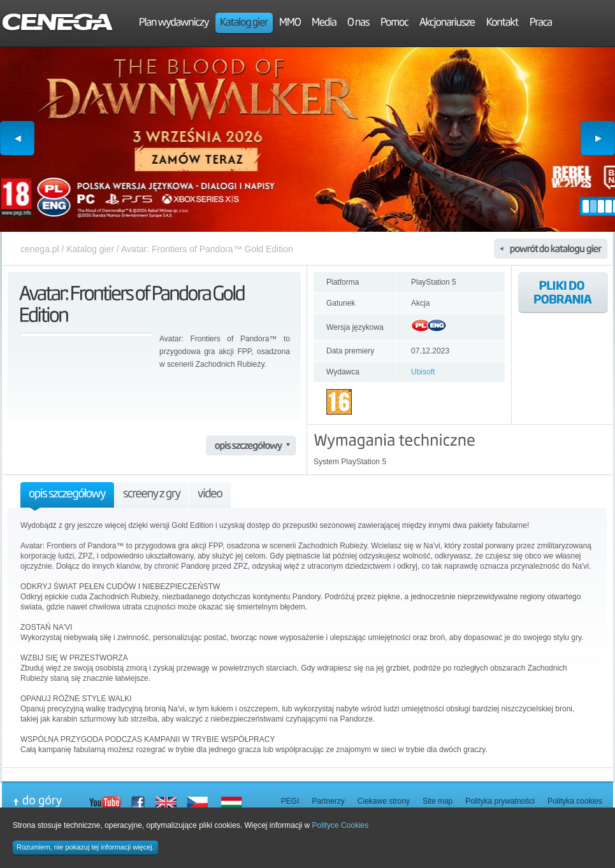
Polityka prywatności (500, 801)
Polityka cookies (575, 801)
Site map (438, 801)
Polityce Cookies (341, 825)
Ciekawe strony (384, 801)
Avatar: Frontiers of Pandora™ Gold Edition (207, 249)
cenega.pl (40, 249)
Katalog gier (90, 249)
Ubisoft (423, 372)
